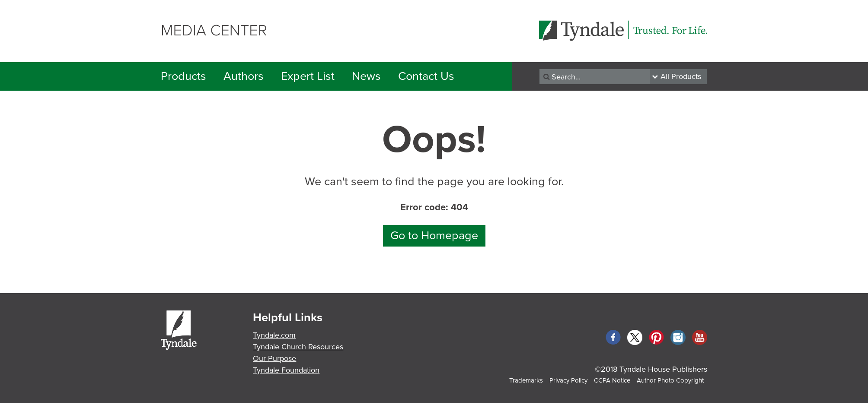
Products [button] (183, 76)
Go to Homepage (434, 236)
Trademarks (526, 380)
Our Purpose (274, 358)
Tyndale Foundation (286, 370)
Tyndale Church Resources (298, 347)
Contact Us (426, 76)
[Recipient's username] (595, 77)
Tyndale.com (274, 335)
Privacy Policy (568, 380)
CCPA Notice (612, 380)
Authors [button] (244, 76)
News (366, 76)
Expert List (308, 76)
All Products (681, 76)
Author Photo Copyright (670, 380)
